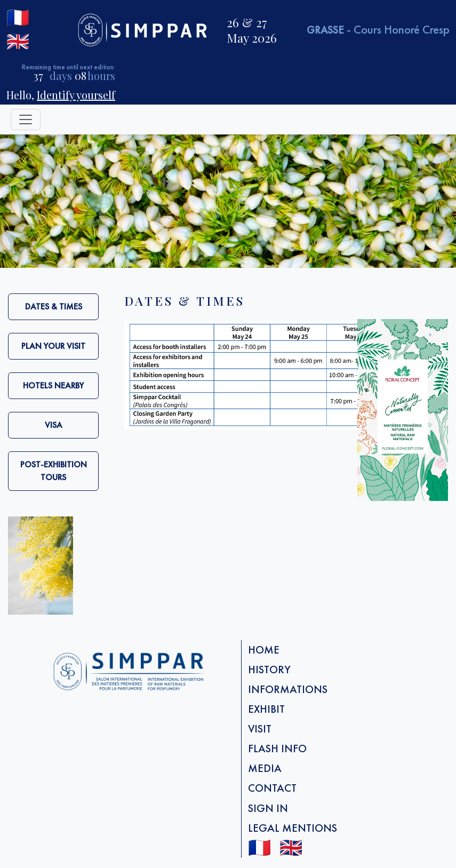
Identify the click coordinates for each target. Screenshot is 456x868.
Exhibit (266, 709)
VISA (54, 425)
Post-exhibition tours (54, 471)
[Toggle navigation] (26, 120)
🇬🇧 (18, 42)
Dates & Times (54, 306)
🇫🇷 (18, 18)
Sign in (268, 808)
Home (264, 650)
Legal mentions (293, 828)
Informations (288, 689)
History (269, 670)
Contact (272, 788)
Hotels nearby (53, 385)
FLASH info (277, 748)
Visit (260, 729)
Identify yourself (76, 95)
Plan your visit (53, 346)
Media (265, 768)
